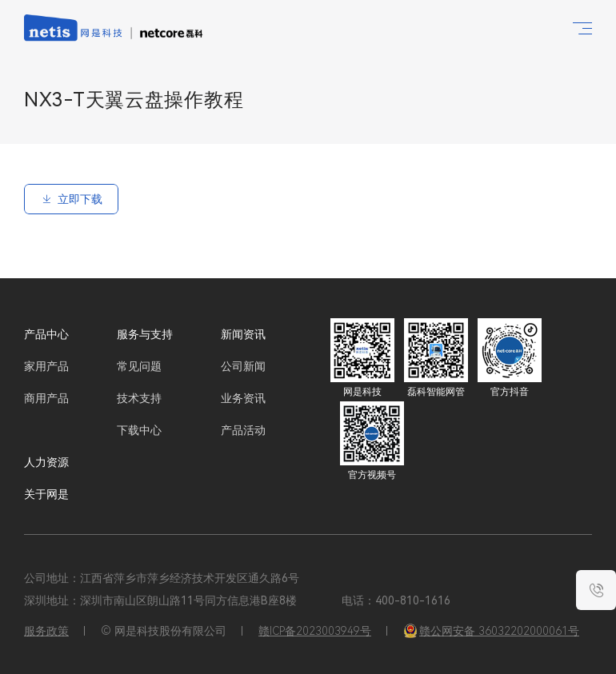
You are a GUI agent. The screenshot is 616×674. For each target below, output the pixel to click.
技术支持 (139, 398)
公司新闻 (243, 366)
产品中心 (46, 334)
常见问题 (139, 366)
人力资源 (46, 462)
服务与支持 (145, 334)
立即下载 (71, 199)
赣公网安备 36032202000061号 (491, 631)
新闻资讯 (243, 334)
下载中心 (139, 430)
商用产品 (46, 398)
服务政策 (46, 631)
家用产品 (46, 366)
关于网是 (46, 494)
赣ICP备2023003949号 (315, 631)
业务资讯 (243, 398)
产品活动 (243, 430)
